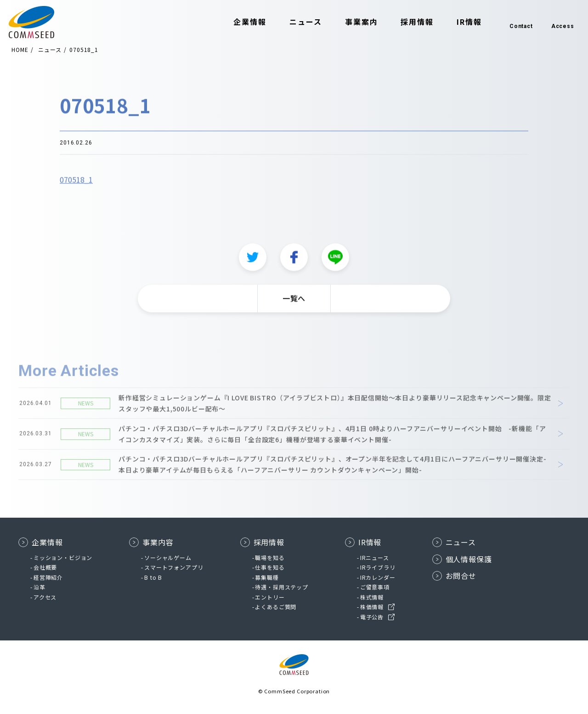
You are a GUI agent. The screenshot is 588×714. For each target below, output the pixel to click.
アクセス (45, 597)
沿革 (40, 587)
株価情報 (372, 607)
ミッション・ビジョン (63, 557)
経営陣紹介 (48, 577)
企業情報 (239, 22)
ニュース (294, 22)
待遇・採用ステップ (282, 587)
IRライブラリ (378, 567)
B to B (153, 577)
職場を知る (270, 557)
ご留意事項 (375, 587)
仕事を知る (270, 567)
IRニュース (375, 557)
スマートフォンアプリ (174, 567)
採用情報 (406, 22)
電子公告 (372, 617)
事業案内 (350, 22)
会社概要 (45, 567)
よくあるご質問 (276, 607)
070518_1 (76, 182)
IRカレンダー (378, 577)
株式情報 (372, 597)
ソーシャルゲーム (168, 557)
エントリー (270, 597)
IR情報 (458, 22)
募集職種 (267, 577)
